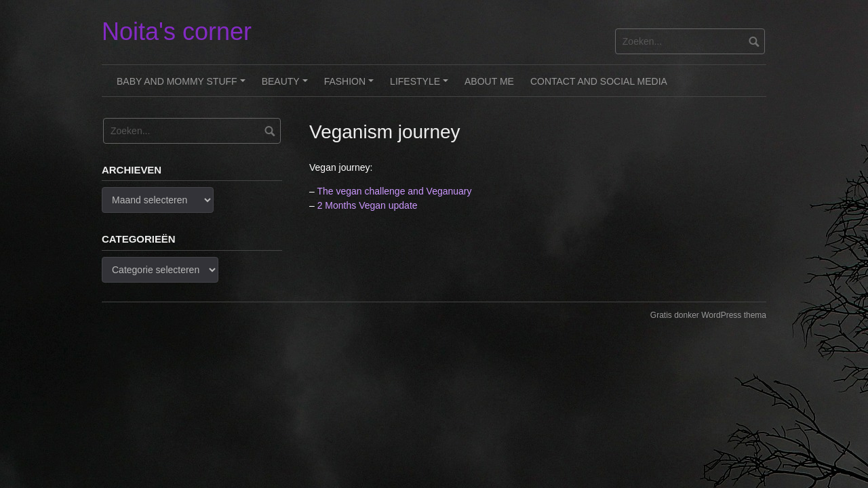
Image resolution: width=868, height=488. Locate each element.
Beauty (287, 86)
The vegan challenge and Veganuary (394, 191)
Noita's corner (177, 32)
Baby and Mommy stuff (183, 86)
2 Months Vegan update (368, 205)
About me (489, 81)
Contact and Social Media (599, 81)
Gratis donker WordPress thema (708, 315)
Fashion (351, 86)
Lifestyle (421, 86)
